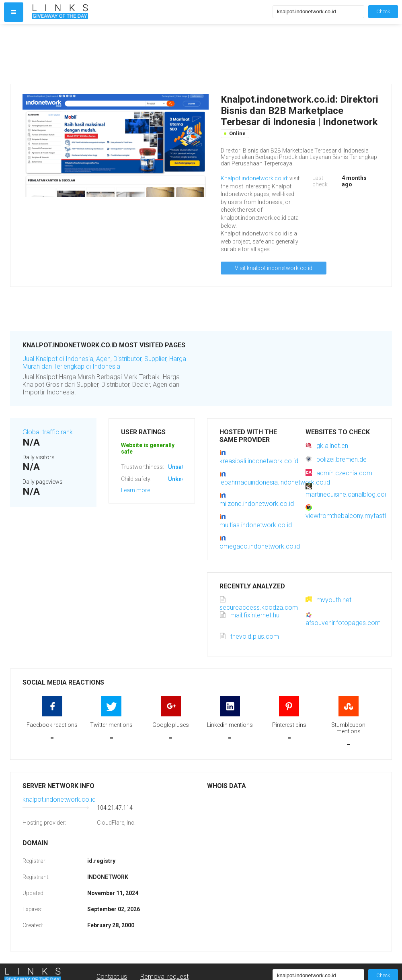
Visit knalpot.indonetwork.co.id (274, 268)
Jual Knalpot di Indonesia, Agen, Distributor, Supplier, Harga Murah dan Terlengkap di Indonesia (104, 363)
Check (383, 11)
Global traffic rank (48, 432)
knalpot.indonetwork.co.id (59, 799)
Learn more (135, 490)
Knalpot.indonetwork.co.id (254, 178)
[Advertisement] (150, 54)
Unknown (180, 479)
